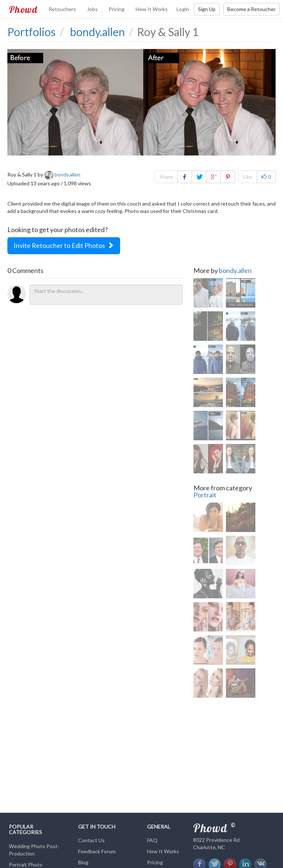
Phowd (23, 9)
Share (166, 177)
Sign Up (207, 9)
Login (183, 9)
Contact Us (91, 840)
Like (248, 177)
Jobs (92, 9)
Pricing (117, 9)
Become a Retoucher (251, 9)
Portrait (205, 495)
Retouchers (62, 9)
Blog (83, 862)
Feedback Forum (97, 851)
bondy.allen (235, 270)
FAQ (152, 840)
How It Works (152, 9)
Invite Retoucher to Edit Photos (64, 245)
